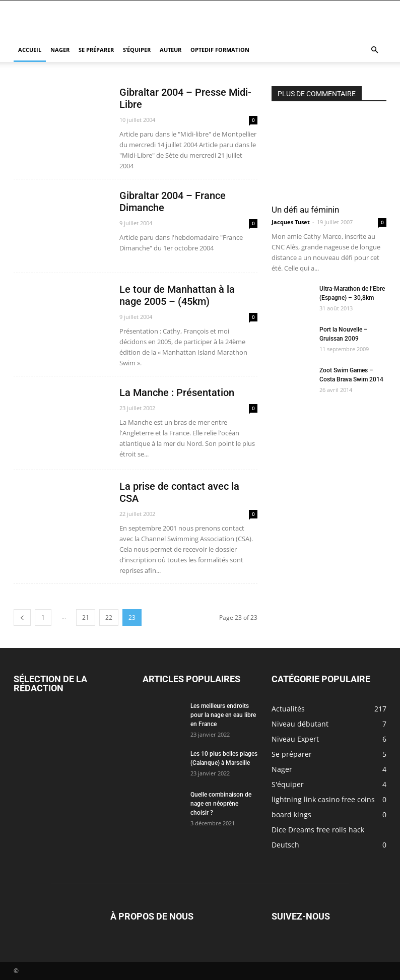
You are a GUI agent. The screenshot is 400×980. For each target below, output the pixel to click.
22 (109, 617)
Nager (60, 50)
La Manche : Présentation (177, 393)
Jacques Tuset (291, 222)
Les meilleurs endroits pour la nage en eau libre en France (223, 715)
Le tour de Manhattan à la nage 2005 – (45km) (177, 295)
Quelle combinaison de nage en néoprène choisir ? (221, 804)
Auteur (171, 50)
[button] (374, 50)
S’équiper (137, 50)
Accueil (30, 50)
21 (86, 617)
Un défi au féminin (305, 210)
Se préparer (96, 50)
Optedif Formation (220, 50)
